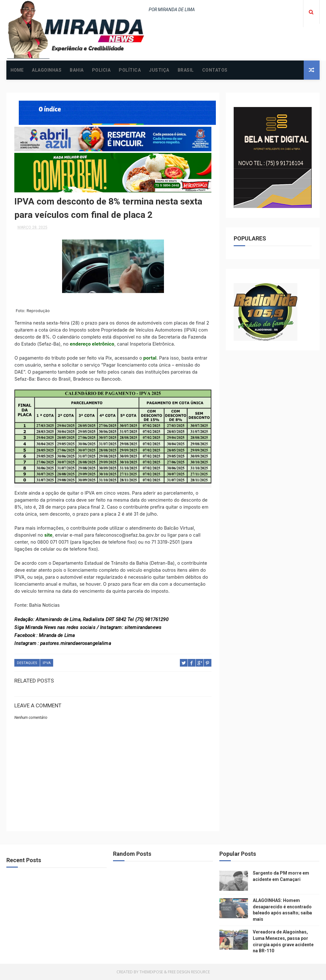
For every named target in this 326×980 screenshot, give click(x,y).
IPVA (47, 663)
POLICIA (101, 70)
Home (17, 70)
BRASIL (186, 70)
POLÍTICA (130, 70)
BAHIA (77, 70)
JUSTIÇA (159, 70)
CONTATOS (215, 70)
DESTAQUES (27, 663)
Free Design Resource (189, 972)
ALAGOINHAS (47, 70)
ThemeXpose (151, 972)
